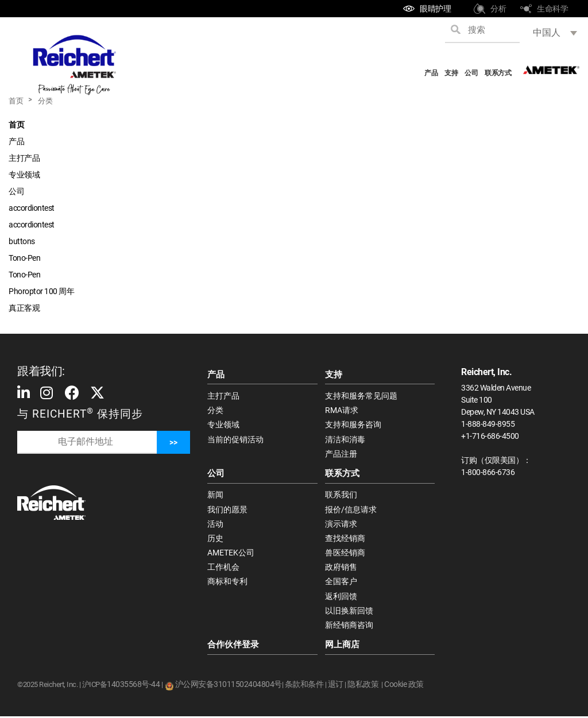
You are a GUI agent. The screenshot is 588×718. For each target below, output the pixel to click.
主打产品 (24, 158)
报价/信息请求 (351, 510)
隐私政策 (363, 686)
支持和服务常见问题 (361, 396)
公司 (471, 73)
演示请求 (341, 524)
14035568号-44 (133, 686)
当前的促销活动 (235, 439)
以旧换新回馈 (349, 612)
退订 (336, 686)
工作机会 (223, 569)
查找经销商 (345, 539)
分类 (45, 101)
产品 (431, 73)
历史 (215, 539)
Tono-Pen (24, 258)
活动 (215, 524)
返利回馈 (341, 597)
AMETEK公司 (231, 554)
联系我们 (341, 496)
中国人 (547, 32)
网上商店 (342, 647)
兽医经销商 (345, 554)
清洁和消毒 (345, 439)
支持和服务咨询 (353, 425)
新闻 (215, 496)
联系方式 (498, 73)
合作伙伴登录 (233, 647)
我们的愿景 (227, 510)
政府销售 (341, 569)
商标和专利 (227, 583)
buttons (22, 241)
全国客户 (341, 583)
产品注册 (341, 454)
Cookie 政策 (404, 686)
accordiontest (32, 208)
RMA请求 (342, 411)
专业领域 (24, 175)
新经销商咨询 (349, 627)
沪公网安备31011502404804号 (229, 686)
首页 (16, 101)
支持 (451, 73)
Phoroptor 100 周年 (41, 291)
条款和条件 (304, 686)
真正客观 (24, 308)
